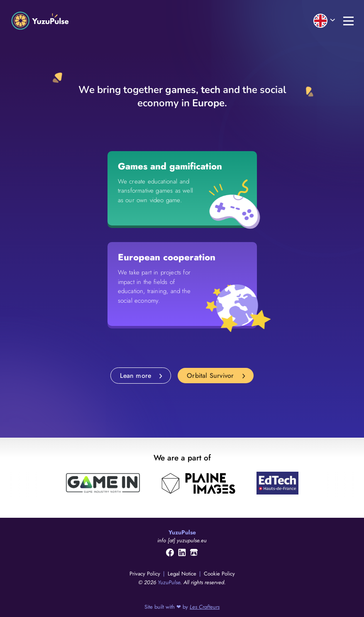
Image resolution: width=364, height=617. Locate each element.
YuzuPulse (169, 582)
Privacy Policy (146, 574)
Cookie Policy (219, 574)
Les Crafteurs (205, 607)
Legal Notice (183, 574)
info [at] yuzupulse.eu (182, 540)
